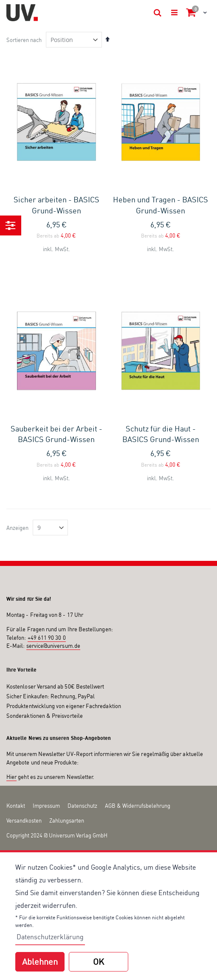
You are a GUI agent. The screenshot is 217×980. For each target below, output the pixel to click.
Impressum (46, 806)
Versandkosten (24, 820)
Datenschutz (82, 806)
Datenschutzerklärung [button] (50, 937)
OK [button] (99, 962)
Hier (11, 777)
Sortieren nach (24, 40)
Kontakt (16, 806)
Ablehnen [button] (40, 962)
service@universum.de (53, 646)
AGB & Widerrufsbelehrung (138, 806)
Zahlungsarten (67, 820)
